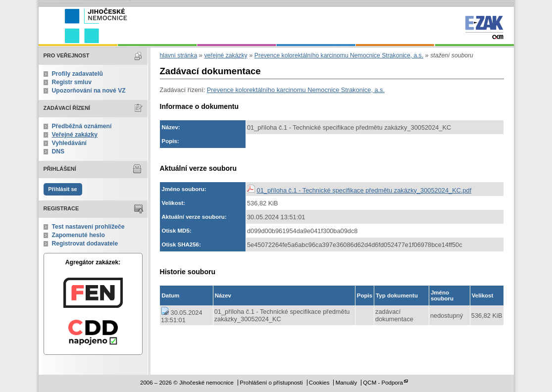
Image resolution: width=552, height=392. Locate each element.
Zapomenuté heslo (78, 235)
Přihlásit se (62, 189)
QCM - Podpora (383, 383)
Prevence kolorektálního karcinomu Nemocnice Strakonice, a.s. (339, 55)
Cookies (319, 383)
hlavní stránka (179, 55)
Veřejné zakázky (75, 135)
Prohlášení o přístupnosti (271, 383)
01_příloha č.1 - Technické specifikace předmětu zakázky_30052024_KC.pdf (364, 190)
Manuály (347, 383)
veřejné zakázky (226, 55)
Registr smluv (72, 82)
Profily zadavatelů (77, 74)
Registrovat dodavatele (85, 244)
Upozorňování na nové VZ (89, 91)
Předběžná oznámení (82, 126)
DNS (58, 151)
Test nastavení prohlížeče (88, 227)
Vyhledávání (70, 143)
